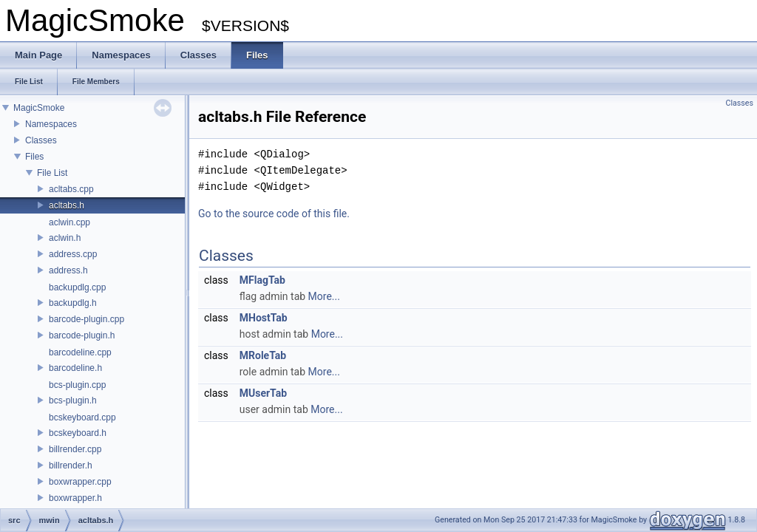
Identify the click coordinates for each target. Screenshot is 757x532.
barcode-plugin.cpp (86, 319)
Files (34, 157)
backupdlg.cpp (77, 287)
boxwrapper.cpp (80, 482)
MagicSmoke (39, 108)
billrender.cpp (75, 449)
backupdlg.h (73, 303)
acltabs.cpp (71, 189)
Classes (41, 140)
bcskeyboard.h (78, 433)
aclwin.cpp (69, 222)
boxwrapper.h (75, 498)
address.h (68, 270)
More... (324, 296)
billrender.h (71, 465)
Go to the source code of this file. (274, 214)
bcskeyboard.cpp (82, 417)
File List (52, 173)
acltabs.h (67, 205)
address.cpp (73, 254)
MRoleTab (263, 355)
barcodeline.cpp (80, 352)
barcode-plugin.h (82, 335)
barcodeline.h (75, 368)
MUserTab (263, 393)
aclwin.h (65, 238)
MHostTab (264, 318)
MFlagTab (262, 280)
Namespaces (51, 124)
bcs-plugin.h (73, 400)
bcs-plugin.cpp (77, 385)
